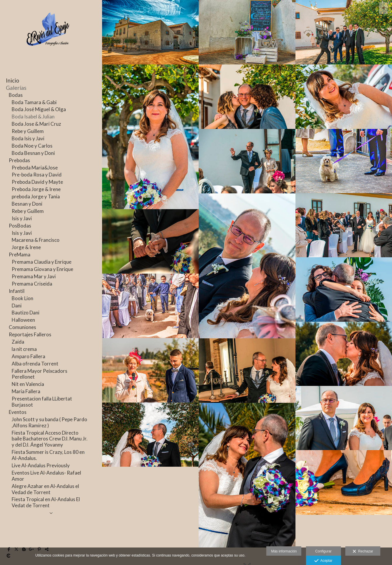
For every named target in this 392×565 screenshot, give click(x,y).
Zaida (18, 342)
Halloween (23, 320)
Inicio (13, 80)
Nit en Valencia (28, 384)
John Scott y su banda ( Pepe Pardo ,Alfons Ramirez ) (49, 422)
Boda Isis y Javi (28, 138)
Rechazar (363, 552)
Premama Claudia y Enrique (42, 262)
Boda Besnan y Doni (33, 153)
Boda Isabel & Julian (33, 117)
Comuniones (22, 327)
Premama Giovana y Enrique (42, 269)
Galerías (16, 88)
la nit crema (24, 349)
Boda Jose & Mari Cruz (36, 124)
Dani (17, 306)
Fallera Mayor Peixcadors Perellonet (40, 374)
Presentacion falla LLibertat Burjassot (42, 402)
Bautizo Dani (26, 313)
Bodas (16, 95)
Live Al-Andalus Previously (41, 465)
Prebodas (19, 160)
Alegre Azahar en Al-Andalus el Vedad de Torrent (45, 489)
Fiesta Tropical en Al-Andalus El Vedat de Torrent (46, 502)
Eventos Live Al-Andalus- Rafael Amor (46, 476)
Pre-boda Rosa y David (37, 175)
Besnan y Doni (27, 204)
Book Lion (22, 298)
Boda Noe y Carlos (32, 146)
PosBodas (20, 226)
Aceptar (323, 561)
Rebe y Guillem (28, 131)
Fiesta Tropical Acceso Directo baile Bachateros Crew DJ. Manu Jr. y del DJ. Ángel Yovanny (50, 439)
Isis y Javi (22, 218)
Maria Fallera (26, 391)
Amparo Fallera (28, 356)
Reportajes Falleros (30, 334)
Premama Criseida (32, 284)
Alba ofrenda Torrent (35, 364)
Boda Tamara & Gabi (34, 102)
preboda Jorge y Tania (36, 196)
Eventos (18, 412)
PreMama (20, 254)
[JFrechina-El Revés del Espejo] (48, 55)
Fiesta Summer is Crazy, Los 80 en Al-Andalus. (48, 455)
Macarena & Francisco (36, 240)
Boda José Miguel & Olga (39, 109)
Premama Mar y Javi (34, 276)
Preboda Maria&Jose (35, 168)
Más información (284, 551)
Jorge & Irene (26, 247)
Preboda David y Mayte (37, 182)
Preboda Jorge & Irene (36, 189)
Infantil (17, 291)
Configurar (323, 551)
